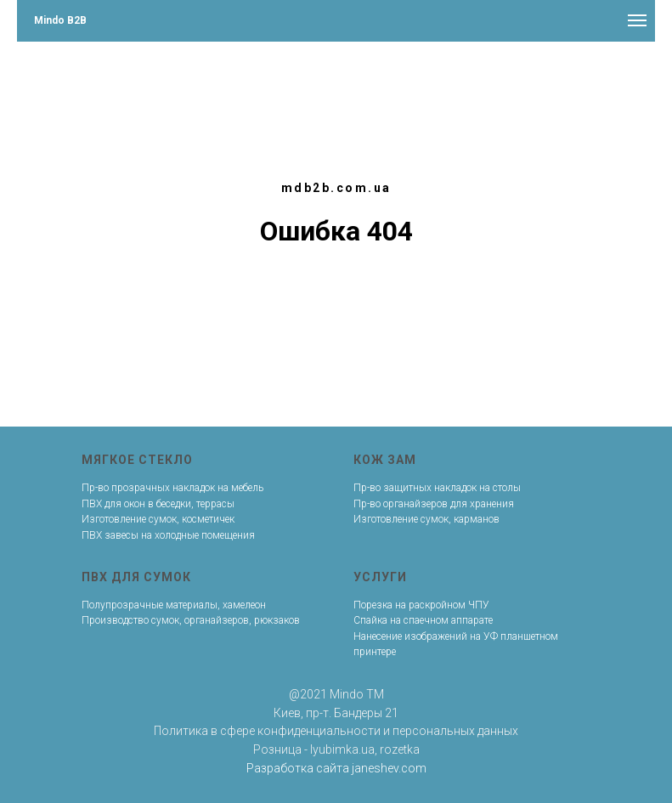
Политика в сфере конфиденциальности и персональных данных (336, 731)
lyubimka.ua (342, 749)
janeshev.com (389, 768)
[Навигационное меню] (637, 20)
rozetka (400, 749)
